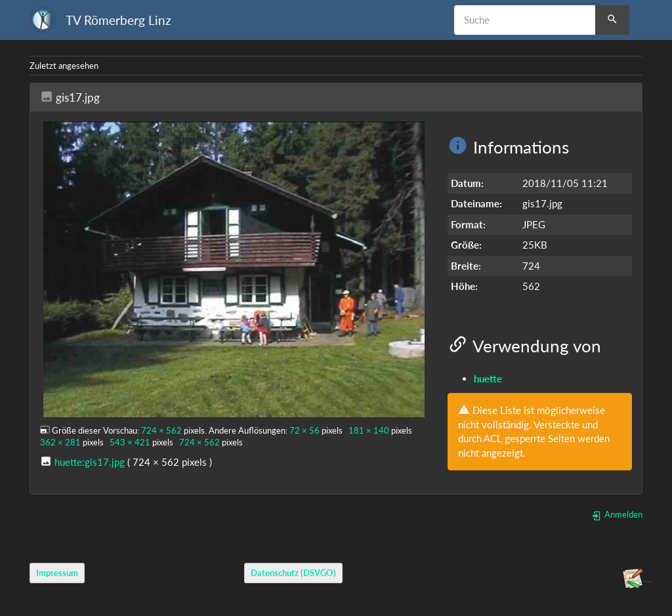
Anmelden (617, 514)
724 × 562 (161, 430)
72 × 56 (304, 430)
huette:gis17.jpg (90, 462)
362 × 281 (60, 442)
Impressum (57, 573)
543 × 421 (130, 442)
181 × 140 (369, 430)
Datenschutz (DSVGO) (293, 573)
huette (488, 379)
